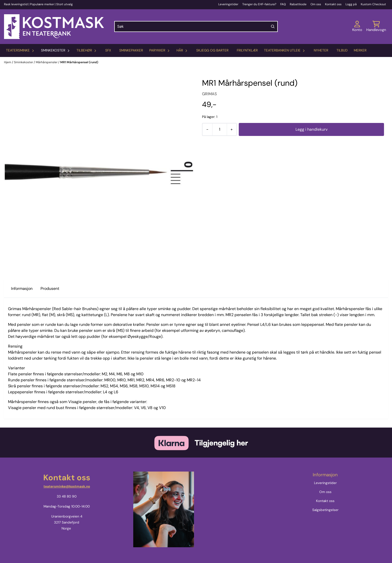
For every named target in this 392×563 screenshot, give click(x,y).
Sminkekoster (24, 62)
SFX (108, 50)
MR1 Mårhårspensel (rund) (79, 62)
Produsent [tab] (50, 288)
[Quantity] (219, 129)
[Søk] (196, 26)
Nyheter (321, 50)
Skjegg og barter (212, 50)
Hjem (8, 62)
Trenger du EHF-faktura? (259, 4)
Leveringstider (228, 4)
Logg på (351, 4)
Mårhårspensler (47, 62)
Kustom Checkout (373, 4)
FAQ (283, 4)
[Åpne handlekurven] (376, 26)
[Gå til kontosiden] (357, 26)
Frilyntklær (247, 50)
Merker (360, 50)
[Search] (273, 26)
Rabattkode (298, 4)
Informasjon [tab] (22, 288)
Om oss (316, 4)
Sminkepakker (131, 50)
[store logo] (54, 27)
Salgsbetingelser (325, 510)
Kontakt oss (333, 4)
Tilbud (342, 50)
